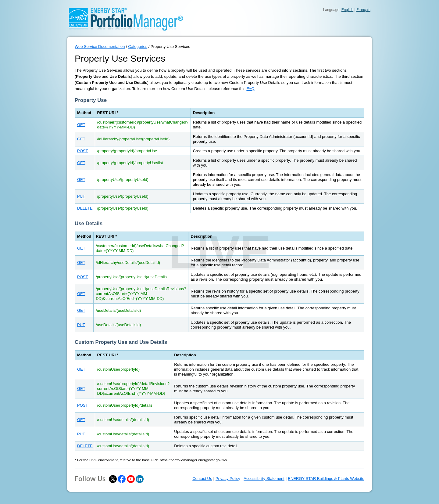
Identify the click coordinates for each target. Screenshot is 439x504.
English (347, 10)
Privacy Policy (228, 479)
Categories (138, 47)
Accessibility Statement (264, 479)
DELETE (85, 208)
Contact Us (202, 479)
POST (82, 151)
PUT (81, 196)
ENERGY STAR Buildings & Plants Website (326, 479)
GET (81, 125)
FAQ (250, 89)
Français (363, 10)
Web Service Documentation (100, 47)
